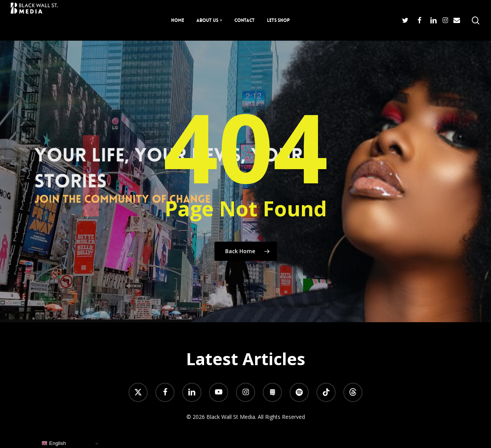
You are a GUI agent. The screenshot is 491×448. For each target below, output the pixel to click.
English (54, 443)
